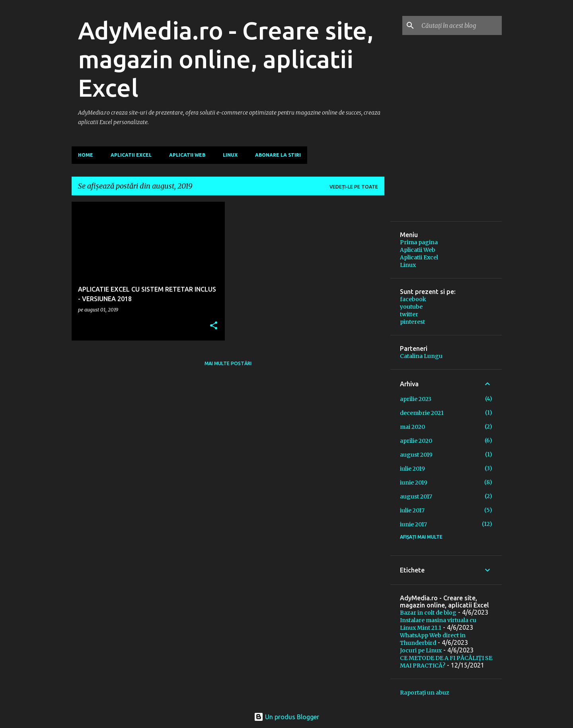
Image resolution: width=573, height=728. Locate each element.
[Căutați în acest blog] (460, 25)
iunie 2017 (413, 524)
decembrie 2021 (422, 413)
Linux (230, 155)
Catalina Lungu (421, 356)
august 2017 (416, 496)
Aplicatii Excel (131, 155)
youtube (411, 307)
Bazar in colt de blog (428, 613)
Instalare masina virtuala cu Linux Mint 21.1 (438, 624)
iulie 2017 (412, 510)
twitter (409, 314)
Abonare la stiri (278, 155)
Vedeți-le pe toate (354, 187)
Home (86, 155)
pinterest (412, 322)
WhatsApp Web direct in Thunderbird (433, 639)
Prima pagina (419, 242)
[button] (214, 326)
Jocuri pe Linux (421, 650)
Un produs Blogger (286, 717)
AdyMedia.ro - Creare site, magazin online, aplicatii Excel (226, 59)
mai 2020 (412, 427)
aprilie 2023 (416, 399)
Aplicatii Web (187, 155)
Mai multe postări (228, 363)
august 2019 (416, 455)
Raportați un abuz (425, 693)
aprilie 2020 (416, 441)
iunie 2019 (414, 483)
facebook (413, 299)
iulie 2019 (412, 469)
